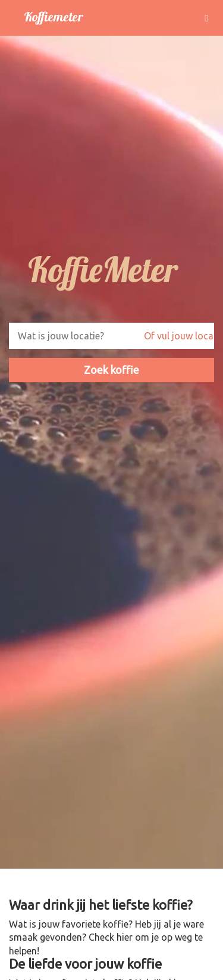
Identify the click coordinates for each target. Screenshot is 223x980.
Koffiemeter (53, 17)
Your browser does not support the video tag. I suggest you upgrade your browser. (111, 452)
